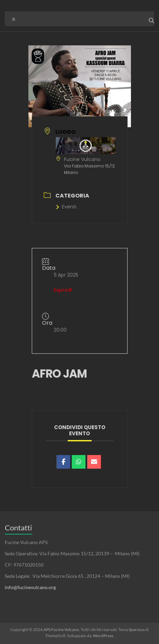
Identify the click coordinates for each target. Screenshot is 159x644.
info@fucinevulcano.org (30, 587)
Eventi (66, 207)
